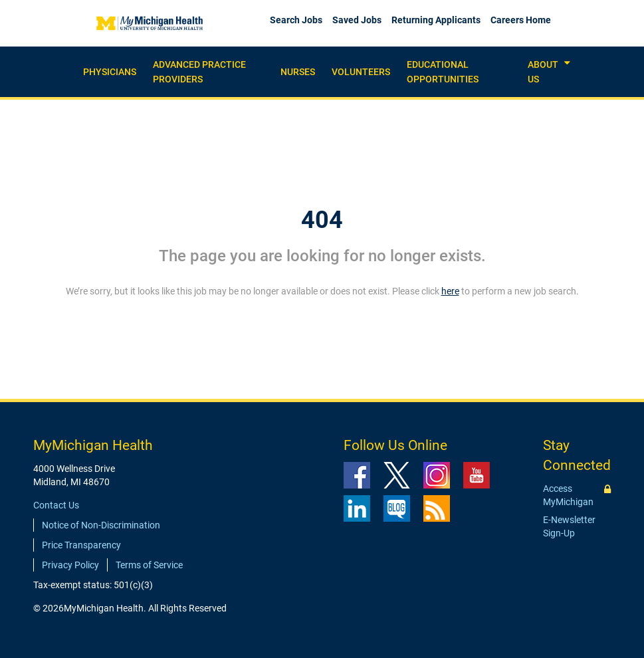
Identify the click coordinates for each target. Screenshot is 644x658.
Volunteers (361, 72)
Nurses (298, 72)
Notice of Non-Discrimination (101, 525)
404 (322, 220)
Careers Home (521, 20)
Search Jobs (296, 20)
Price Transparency (81, 545)
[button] (567, 63)
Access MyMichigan (568, 495)
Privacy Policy (70, 565)
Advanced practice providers (199, 72)
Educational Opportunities (443, 72)
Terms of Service (149, 565)
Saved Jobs (357, 20)
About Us (543, 72)
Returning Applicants (436, 20)
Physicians (110, 72)
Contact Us (56, 505)
